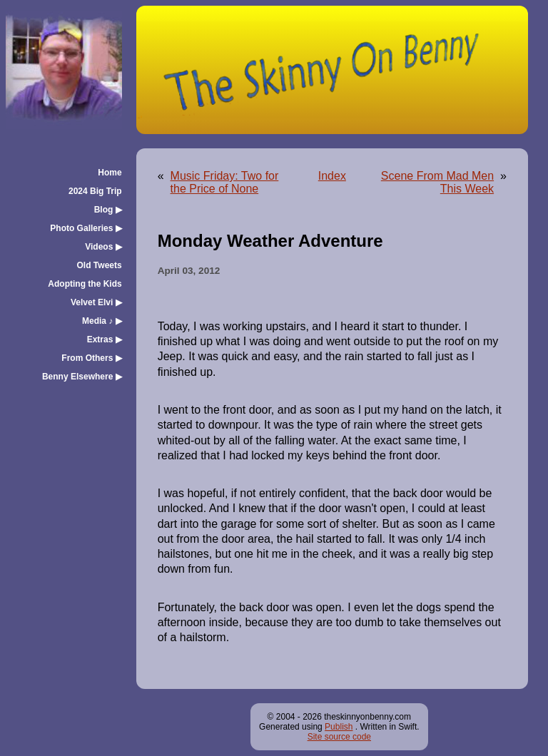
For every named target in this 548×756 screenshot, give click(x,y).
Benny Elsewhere (82, 377)
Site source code (339, 737)
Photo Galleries (86, 228)
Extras (105, 339)
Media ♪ (102, 321)
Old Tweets (100, 265)
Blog (108, 210)
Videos (103, 247)
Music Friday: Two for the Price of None (225, 182)
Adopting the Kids (85, 284)
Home (110, 173)
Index (332, 176)
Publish (339, 727)
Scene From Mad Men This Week (437, 182)
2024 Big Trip (95, 191)
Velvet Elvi (96, 302)
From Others (91, 358)
